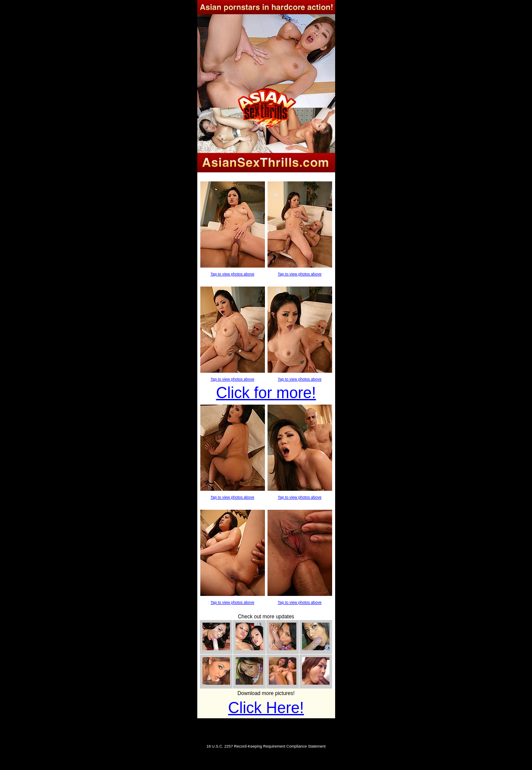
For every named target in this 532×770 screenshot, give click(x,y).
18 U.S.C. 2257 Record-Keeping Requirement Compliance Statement (266, 746)
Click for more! (266, 393)
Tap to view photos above (233, 274)
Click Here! (266, 708)
